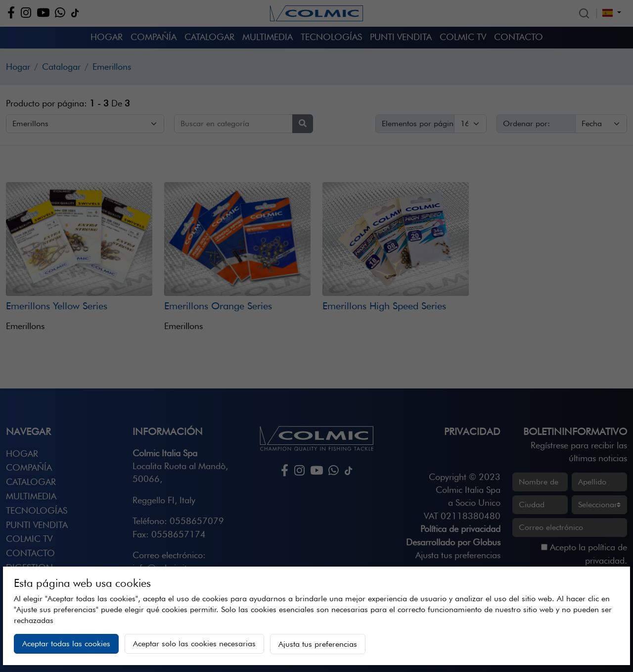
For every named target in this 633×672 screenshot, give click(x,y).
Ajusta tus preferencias (318, 644)
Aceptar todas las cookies (66, 644)
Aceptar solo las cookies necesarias (194, 644)
